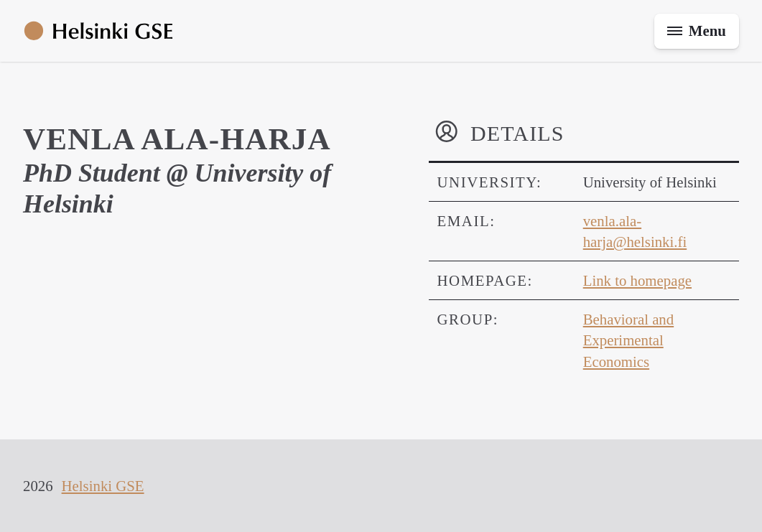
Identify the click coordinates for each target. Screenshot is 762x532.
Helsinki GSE (103, 486)
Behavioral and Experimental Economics (628, 340)
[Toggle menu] (697, 31)
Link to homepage (637, 280)
